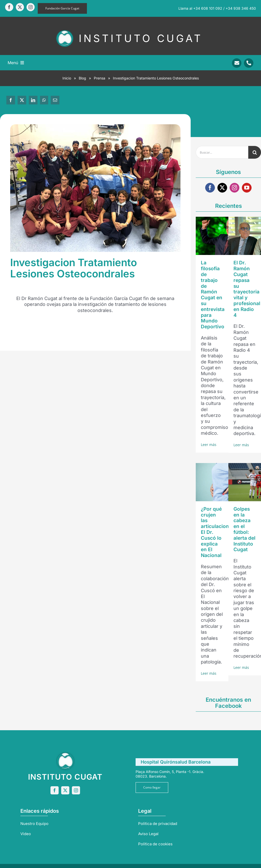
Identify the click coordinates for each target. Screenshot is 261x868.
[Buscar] (255, 152)
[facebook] (9, 7)
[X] (22, 100)
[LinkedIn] (33, 100)
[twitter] (20, 7)
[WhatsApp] (44, 100)
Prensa (100, 78)
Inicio (67, 78)
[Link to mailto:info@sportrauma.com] (237, 63)
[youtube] (247, 188)
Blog (82, 78)
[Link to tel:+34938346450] (249, 63)
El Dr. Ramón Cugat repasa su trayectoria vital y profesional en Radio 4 (247, 289)
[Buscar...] (222, 152)
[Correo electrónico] (55, 100)
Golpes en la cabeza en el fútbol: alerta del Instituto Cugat (244, 529)
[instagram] (31, 7)
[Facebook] (11, 100)
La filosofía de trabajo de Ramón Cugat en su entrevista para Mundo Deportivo (213, 295)
